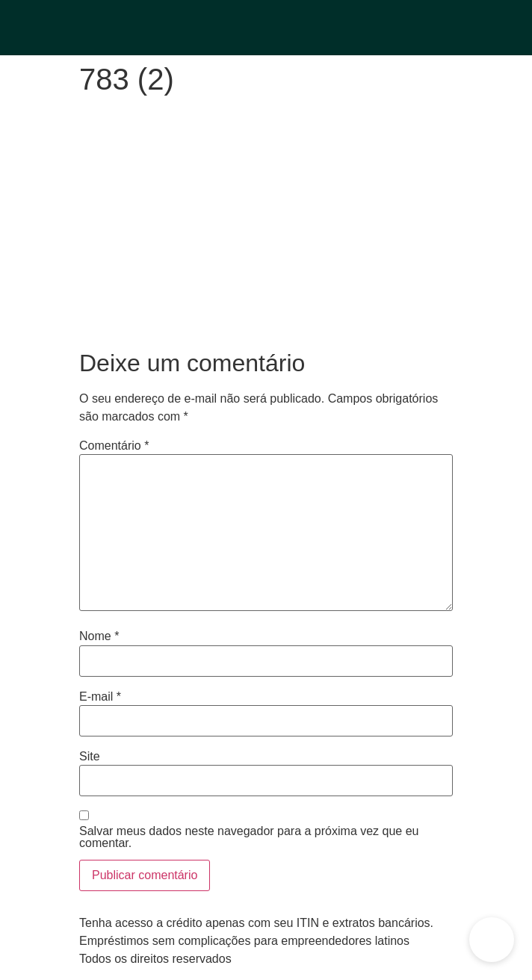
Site (90, 757)
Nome (99, 636)
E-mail (100, 697)
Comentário (114, 446)
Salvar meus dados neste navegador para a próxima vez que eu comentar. (249, 837)
